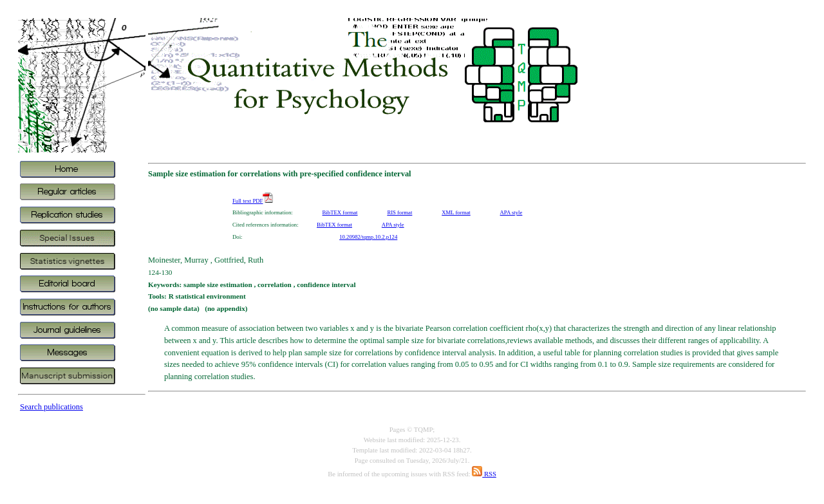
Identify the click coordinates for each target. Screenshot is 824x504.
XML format (456, 212)
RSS (484, 474)
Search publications (51, 407)
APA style (511, 212)
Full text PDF (253, 201)
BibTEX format (340, 212)
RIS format (399, 212)
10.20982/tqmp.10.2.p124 (368, 237)
